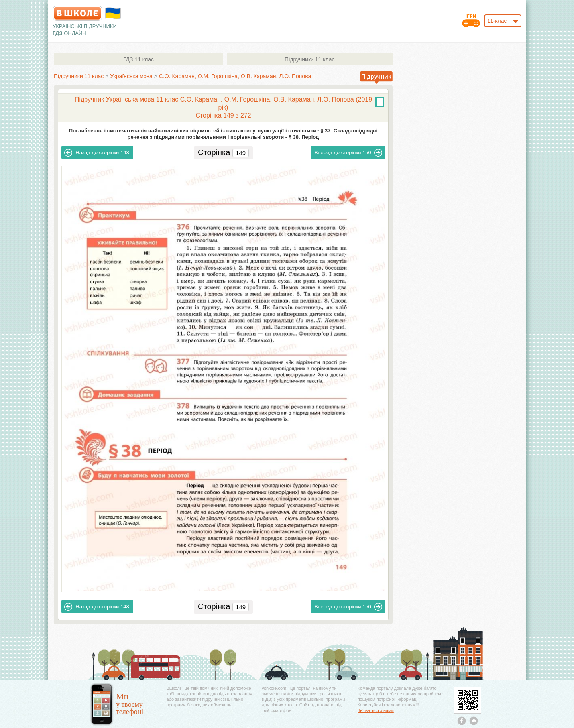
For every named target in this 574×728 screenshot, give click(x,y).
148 (96, 153)
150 (348, 153)
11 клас (139, 59)
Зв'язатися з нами (376, 710)
